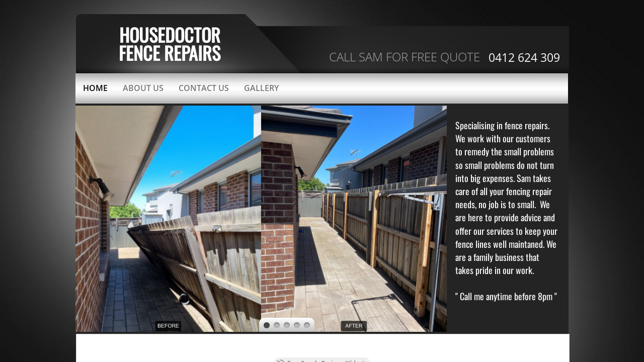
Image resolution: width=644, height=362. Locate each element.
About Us (143, 88)
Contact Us (204, 88)
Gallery (261, 88)
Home (95, 88)
